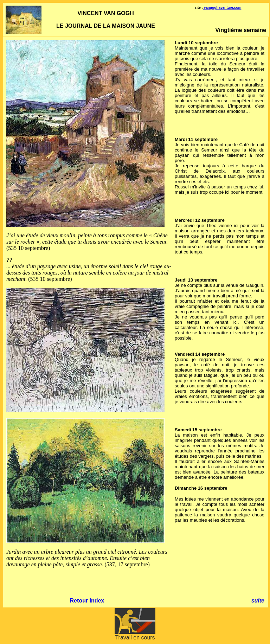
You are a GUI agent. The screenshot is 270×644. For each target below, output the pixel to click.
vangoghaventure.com (222, 8)
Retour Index (87, 601)
